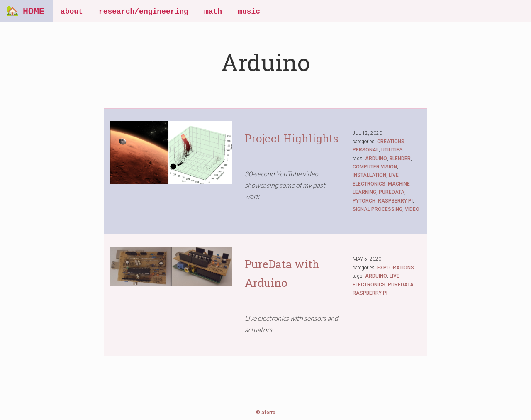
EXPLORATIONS (396, 268)
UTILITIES (392, 150)
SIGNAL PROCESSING (378, 209)
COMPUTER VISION (375, 167)
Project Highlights (292, 138)
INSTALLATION (369, 175)
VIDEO (412, 209)
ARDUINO (376, 159)
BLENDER (400, 159)
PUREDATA (392, 192)
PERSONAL (366, 150)
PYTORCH (364, 201)
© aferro (266, 413)
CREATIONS (391, 142)
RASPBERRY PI (395, 201)
